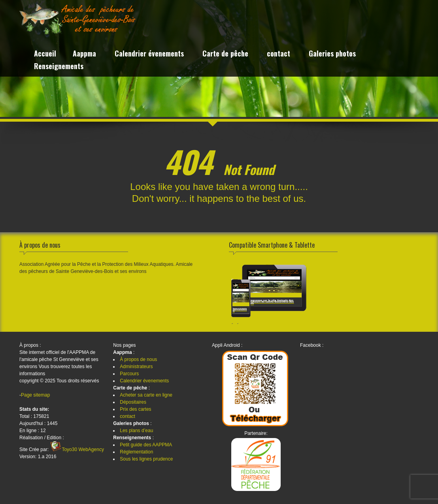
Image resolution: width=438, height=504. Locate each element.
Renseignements (59, 67)
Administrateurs (136, 367)
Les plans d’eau (136, 431)
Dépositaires (133, 402)
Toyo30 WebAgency (83, 449)
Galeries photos (332, 54)
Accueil (45, 54)
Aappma (84, 54)
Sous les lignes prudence (146, 459)
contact (278, 54)
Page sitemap (35, 395)
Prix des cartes (135, 409)
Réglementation (136, 452)
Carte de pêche (225, 54)
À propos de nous (138, 359)
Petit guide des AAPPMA (146, 445)
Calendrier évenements (149, 54)
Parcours (129, 374)
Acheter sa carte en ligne (146, 395)
